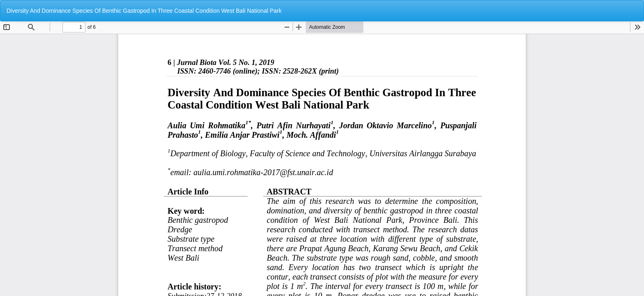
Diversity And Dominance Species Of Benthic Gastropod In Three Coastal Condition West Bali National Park (144, 11)
